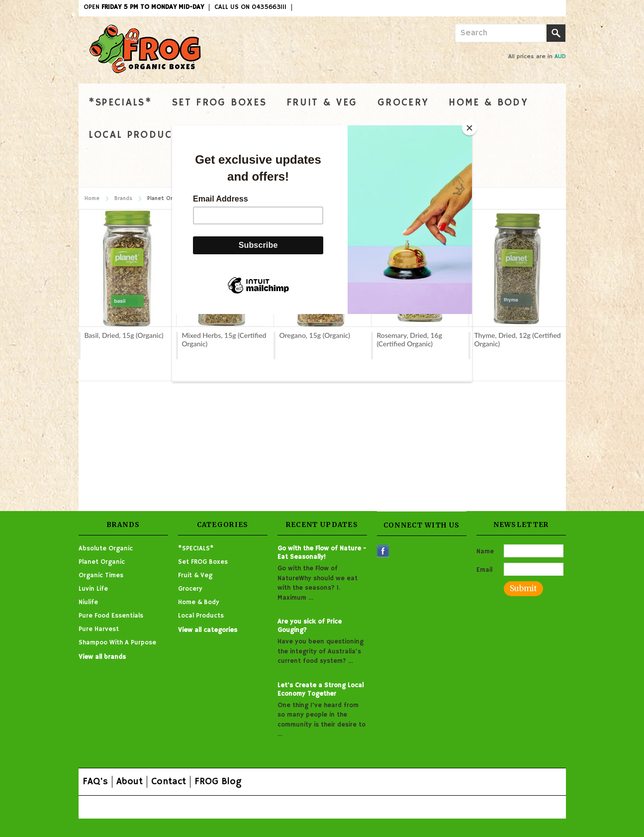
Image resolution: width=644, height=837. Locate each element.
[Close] (469, 128)
